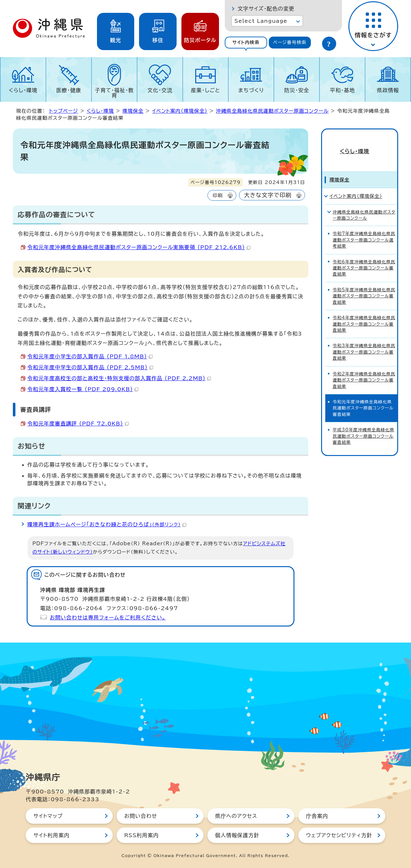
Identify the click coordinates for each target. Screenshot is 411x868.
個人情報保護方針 (237, 835)
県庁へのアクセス (236, 816)
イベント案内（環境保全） (180, 111)
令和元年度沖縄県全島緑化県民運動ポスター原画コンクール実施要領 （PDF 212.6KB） (139, 247)
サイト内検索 (246, 42)
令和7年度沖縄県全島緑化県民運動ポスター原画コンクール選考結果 (364, 230)
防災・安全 (297, 90)
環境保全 (133, 111)
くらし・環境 (23, 90)
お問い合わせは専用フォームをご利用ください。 (108, 618)
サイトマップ (48, 816)
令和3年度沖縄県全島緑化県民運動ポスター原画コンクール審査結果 (364, 342)
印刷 (218, 195)
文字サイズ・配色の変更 (266, 9)
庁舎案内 (317, 816)
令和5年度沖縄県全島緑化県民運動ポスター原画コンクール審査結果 (364, 286)
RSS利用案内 (141, 835)
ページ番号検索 (290, 42)
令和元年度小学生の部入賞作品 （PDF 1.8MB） (90, 356)
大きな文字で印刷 (268, 195)
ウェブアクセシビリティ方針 (339, 835)
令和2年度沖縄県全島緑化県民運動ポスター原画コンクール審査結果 (364, 370)
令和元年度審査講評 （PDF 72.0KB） (78, 424)
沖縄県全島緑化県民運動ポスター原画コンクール (272, 111)
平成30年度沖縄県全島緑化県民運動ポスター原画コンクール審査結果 (363, 426)
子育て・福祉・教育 (114, 93)
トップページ (64, 111)
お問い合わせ (141, 816)
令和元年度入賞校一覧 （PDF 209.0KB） (83, 389)
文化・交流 (160, 90)
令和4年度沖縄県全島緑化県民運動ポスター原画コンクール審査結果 (364, 314)
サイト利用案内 (52, 835)
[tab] (246, 43)
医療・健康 (69, 90)
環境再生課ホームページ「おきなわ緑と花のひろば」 (107, 524)
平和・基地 (342, 90)
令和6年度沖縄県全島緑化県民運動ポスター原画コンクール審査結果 (364, 258)
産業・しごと (205, 90)
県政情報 (388, 90)
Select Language (261, 21)
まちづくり (251, 90)
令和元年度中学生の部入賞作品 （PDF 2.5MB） (90, 367)
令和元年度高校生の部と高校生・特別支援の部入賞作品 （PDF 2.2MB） (119, 378)
